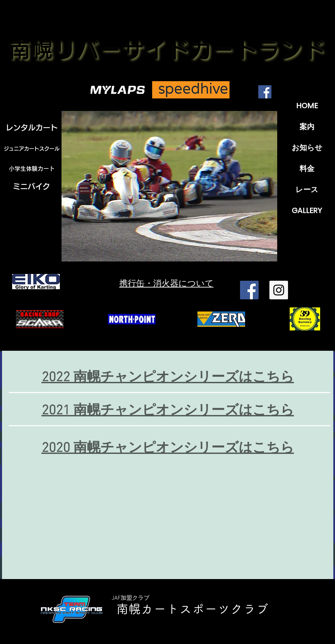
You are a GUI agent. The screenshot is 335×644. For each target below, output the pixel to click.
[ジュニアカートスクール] (32, 149)
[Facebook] (265, 92)
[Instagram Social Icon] (279, 290)
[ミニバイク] (32, 186)
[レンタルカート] (32, 128)
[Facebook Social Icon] (249, 290)
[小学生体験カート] (32, 169)
